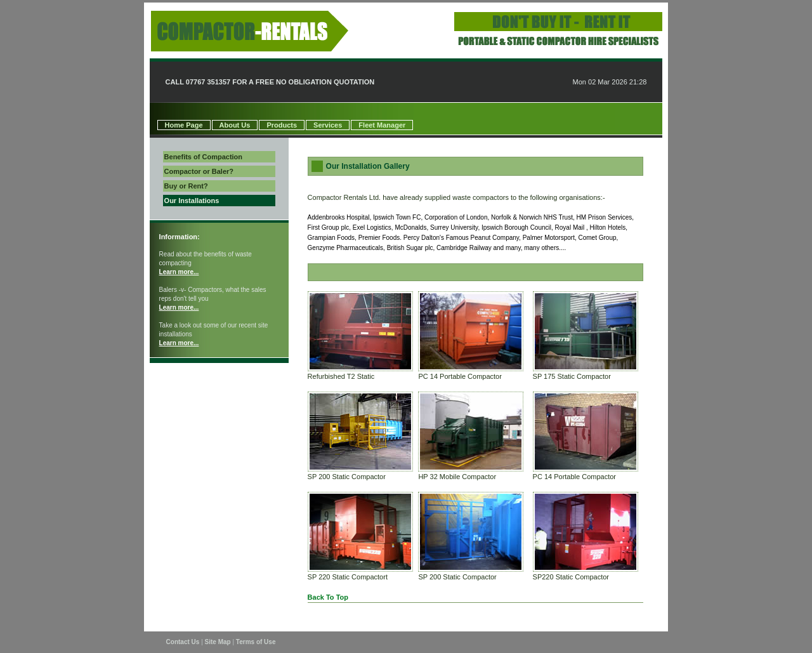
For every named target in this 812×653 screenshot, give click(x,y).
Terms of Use (256, 642)
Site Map (218, 642)
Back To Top (328, 597)
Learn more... (179, 272)
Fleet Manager (382, 125)
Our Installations (192, 201)
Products (282, 125)
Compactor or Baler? (199, 171)
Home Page (184, 125)
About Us (235, 125)
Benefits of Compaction (203, 157)
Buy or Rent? (186, 186)
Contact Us (183, 642)
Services (328, 125)
